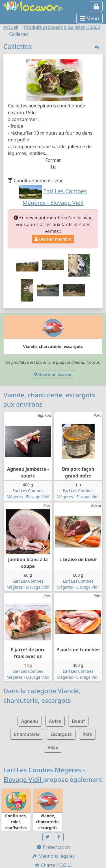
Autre (55, 721)
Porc (87, 734)
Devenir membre (53, 239)
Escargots (61, 734)
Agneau (30, 721)
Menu (89, 18)
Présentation (53, 847)
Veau (53, 747)
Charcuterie (27, 734)
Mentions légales (53, 856)
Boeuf (78, 721)
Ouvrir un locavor (53, 374)
